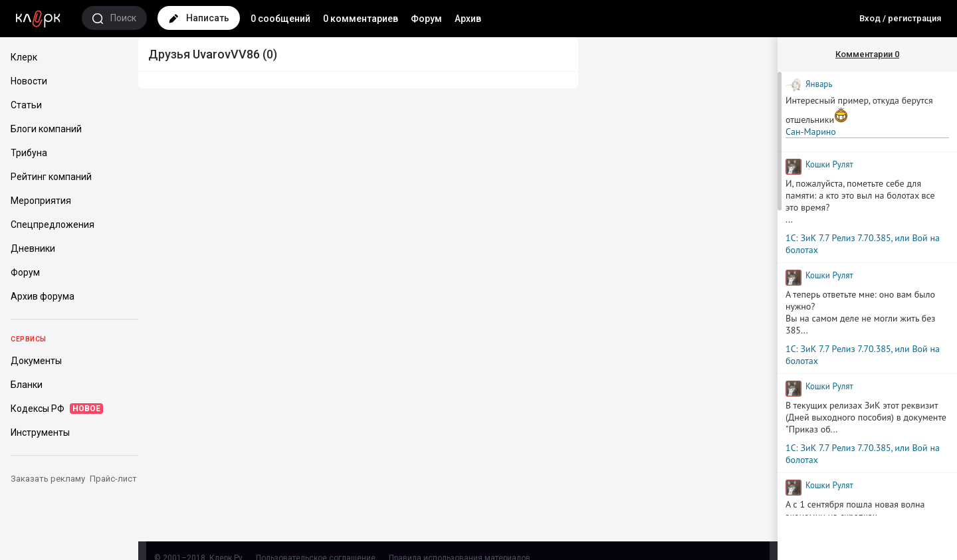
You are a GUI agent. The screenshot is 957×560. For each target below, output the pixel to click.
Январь (819, 84)
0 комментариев (361, 19)
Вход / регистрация (900, 18)
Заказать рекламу (48, 479)
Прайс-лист (113, 479)
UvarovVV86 (226, 54)
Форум (426, 19)
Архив (468, 19)
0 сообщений (280, 19)
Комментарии (867, 54)
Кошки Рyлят (829, 164)
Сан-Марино (811, 132)
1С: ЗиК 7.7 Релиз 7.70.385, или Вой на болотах (863, 244)
